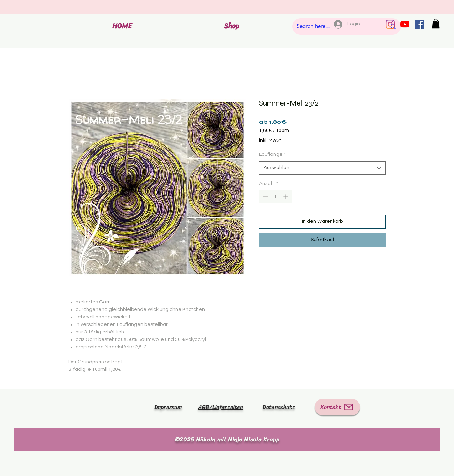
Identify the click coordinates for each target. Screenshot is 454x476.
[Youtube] (405, 24)
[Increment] (286, 197)
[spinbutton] (275, 197)
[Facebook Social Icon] (419, 24)
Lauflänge (272, 154)
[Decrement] (265, 197)
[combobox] (322, 168)
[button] (436, 24)
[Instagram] (390, 24)
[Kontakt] (337, 407)
